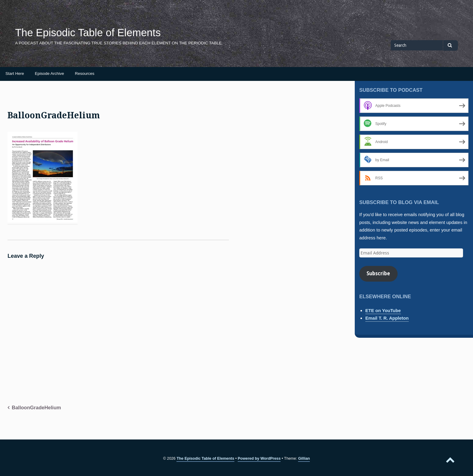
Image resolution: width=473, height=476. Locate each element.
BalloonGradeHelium (36, 407)
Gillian (304, 458)
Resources (85, 73)
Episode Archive (50, 73)
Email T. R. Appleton (387, 318)
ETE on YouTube (383, 310)
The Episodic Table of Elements (88, 33)
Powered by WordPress (259, 458)
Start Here (15, 73)
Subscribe (378, 273)
